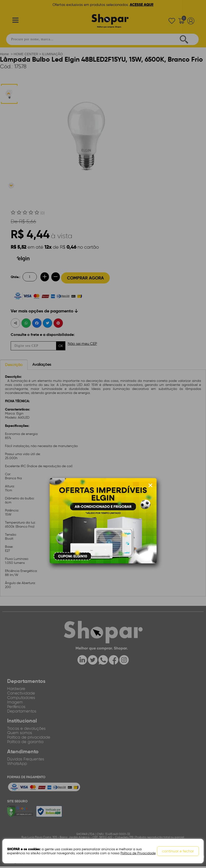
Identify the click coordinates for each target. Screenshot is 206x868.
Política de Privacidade (138, 853)
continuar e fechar (178, 851)
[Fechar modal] (150, 485)
